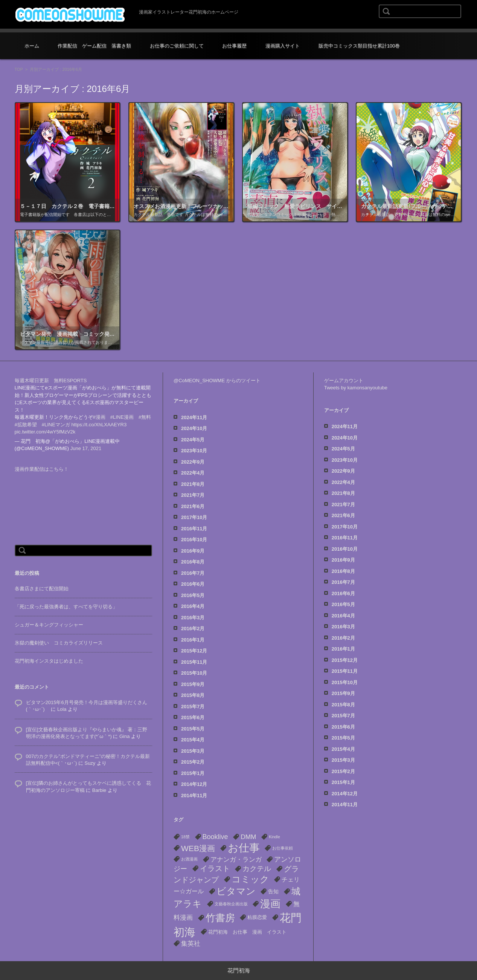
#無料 (145, 417)
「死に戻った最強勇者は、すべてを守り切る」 (66, 607)
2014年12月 (194, 784)
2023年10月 (194, 451)
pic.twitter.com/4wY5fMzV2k (45, 432)
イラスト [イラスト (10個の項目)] (215, 868)
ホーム (32, 46)
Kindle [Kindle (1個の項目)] (274, 837)
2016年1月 (193, 640)
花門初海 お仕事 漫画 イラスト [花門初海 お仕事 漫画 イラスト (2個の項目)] (247, 932)
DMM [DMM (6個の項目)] (248, 837)
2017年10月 (194, 517)
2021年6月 (193, 506)
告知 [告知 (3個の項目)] (273, 891)
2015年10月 (194, 673)
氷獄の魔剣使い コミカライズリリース (59, 643)
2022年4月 (193, 473)
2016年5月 (193, 595)
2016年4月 (193, 606)
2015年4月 (193, 740)
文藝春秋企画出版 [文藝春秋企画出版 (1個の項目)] (231, 904)
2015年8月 (193, 695)
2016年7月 (193, 573)
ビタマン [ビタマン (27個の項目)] (236, 891)
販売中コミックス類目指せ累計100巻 (359, 46)
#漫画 (99, 417)
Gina (124, 736)
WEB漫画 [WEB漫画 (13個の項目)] (198, 848)
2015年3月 (193, 751)
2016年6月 (193, 584)
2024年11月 (194, 417)
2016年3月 (193, 618)
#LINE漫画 (122, 417)
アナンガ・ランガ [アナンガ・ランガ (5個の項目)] (236, 860)
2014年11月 (194, 795)
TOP (19, 69)
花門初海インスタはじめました (49, 661)
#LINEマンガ (56, 425)
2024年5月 (193, 440)
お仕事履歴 (234, 46)
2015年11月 (194, 662)
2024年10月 (194, 428)
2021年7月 (193, 495)
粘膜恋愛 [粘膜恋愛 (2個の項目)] (257, 917)
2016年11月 (194, 529)
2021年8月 (193, 484)
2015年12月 (194, 651)
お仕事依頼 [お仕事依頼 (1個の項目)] (283, 848)
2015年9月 (193, 684)
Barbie (99, 790)
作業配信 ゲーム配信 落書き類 (94, 46)
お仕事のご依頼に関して (177, 46)
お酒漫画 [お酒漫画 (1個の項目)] (189, 859)
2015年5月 (193, 729)
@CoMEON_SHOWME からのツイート (217, 381)
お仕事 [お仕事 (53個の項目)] (244, 848)
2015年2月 (193, 762)
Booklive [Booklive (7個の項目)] (215, 837)
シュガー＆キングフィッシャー (49, 625)
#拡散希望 (26, 425)
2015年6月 (193, 717)
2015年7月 (193, 707)
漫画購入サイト (283, 46)
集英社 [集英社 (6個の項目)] (191, 943)
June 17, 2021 (86, 448)
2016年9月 (193, 551)
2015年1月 (193, 773)
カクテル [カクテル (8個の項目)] (257, 869)
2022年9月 (193, 462)
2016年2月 (193, 629)
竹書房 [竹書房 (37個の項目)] (220, 918)
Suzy (90, 763)
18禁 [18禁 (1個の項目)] (185, 837)
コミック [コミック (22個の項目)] (250, 879)
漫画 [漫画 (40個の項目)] (270, 904)
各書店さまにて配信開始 (42, 589)
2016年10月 (194, 540)
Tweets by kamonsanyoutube (356, 388)
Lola (62, 709)
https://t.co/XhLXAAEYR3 (99, 425)
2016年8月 (193, 562)
